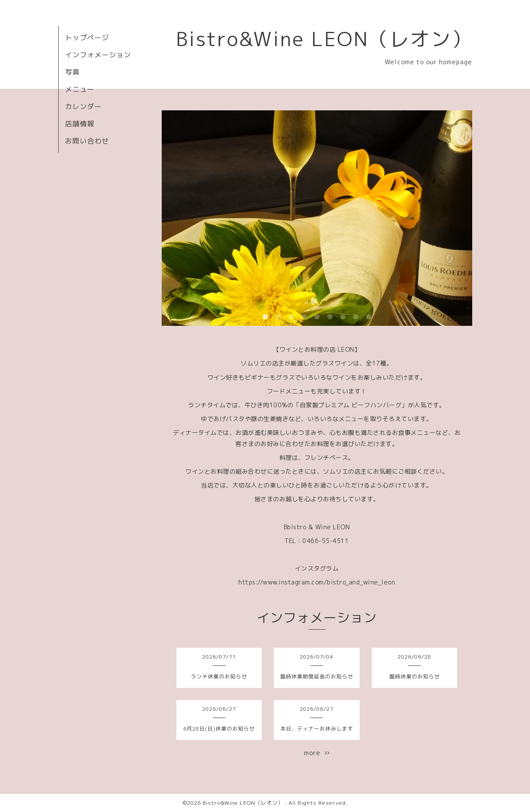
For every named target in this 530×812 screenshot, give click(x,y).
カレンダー (83, 106)
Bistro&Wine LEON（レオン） (324, 39)
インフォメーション (98, 55)
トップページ (87, 37)
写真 (72, 72)
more (317, 753)
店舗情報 (80, 124)
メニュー (80, 89)
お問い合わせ (87, 141)
